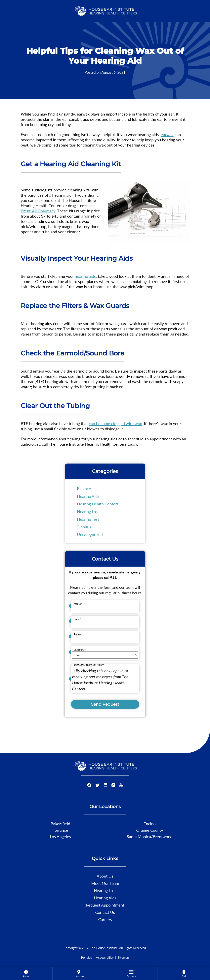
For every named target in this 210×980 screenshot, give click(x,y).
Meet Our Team (105, 883)
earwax (167, 134)
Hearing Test (88, 519)
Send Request (105, 704)
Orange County (150, 830)
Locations (80, 650)
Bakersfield (60, 824)
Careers (105, 919)
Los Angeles (60, 836)
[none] (26, 974)
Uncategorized (90, 534)
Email (78, 619)
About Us (105, 876)
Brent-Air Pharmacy (38, 211)
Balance (84, 488)
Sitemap (123, 957)
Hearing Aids (88, 496)
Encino (150, 824)
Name (78, 604)
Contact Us (105, 912)
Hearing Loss (88, 511)
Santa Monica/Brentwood (150, 836)
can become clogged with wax (115, 423)
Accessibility (105, 957)
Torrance (60, 830)
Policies (86, 957)
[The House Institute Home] (105, 10)
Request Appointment (105, 905)
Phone (78, 634)
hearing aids (85, 276)
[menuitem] (26, 974)
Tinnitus (84, 527)
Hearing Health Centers (98, 504)
